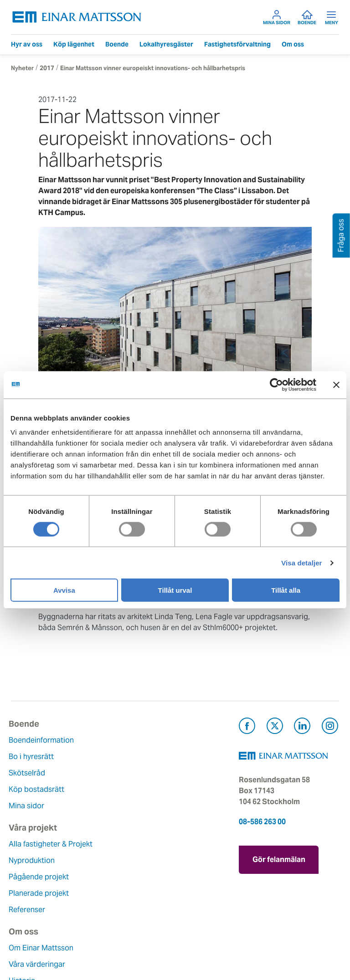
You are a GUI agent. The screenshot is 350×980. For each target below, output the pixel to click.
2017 (47, 68)
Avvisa (64, 590)
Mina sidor (277, 17)
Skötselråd (29, 773)
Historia (24, 877)
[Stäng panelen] (336, 385)
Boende (307, 17)
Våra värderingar (39, 860)
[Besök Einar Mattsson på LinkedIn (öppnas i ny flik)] (302, 727)
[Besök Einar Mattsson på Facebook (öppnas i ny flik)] (247, 727)
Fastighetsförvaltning (237, 44)
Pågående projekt (155, 773)
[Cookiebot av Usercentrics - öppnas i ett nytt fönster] (293, 385)
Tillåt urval (175, 590)
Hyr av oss (27, 44)
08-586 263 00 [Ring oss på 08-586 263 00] (262, 822)
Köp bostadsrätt (39, 789)
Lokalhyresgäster (166, 44)
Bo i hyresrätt (33, 757)
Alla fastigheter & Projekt (167, 740)
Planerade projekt (155, 789)
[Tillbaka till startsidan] (77, 17)
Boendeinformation (44, 740)
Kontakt (138, 844)
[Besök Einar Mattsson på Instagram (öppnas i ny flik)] (330, 727)
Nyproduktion (148, 757)
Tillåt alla (286, 590)
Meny (332, 17)
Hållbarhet (28, 893)
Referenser (143, 806)
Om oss (293, 44)
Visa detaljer (301, 562)
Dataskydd (29, 942)
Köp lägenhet (74, 44)
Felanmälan (144, 860)
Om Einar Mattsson (43, 844)
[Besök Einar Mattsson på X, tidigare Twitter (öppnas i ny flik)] (275, 727)
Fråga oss (142, 877)
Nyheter (22, 68)
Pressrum (141, 893)
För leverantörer (152, 910)
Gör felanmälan (288, 857)
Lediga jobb (31, 910)
